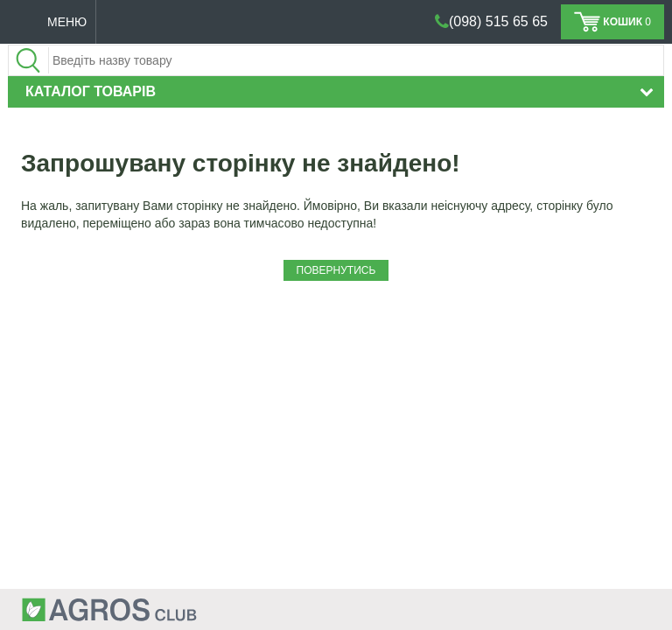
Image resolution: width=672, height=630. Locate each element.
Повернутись (336, 270)
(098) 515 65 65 (498, 21)
